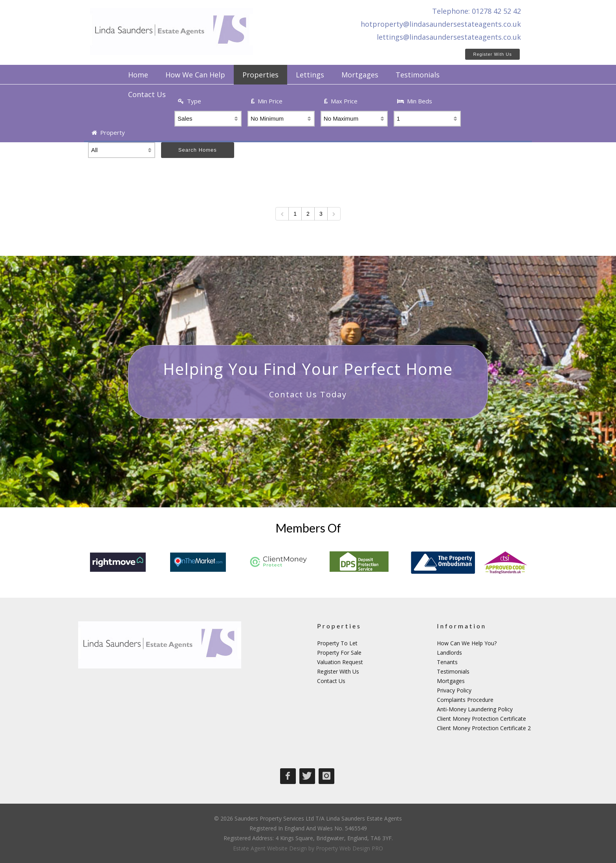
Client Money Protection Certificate (481, 719)
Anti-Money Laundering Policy (475, 709)
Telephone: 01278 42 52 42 (477, 11)
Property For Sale (339, 653)
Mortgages (451, 681)
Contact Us (331, 681)
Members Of (308, 528)
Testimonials (453, 671)
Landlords (449, 653)
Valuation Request (340, 662)
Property (108, 132)
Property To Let (337, 643)
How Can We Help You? (467, 643)
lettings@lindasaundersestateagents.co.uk (449, 37)
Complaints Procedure (465, 700)
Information (462, 626)
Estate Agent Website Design (270, 848)
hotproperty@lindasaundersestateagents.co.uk (441, 24)
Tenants (447, 662)
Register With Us (492, 54)
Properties (339, 626)
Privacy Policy (454, 690)
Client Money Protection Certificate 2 (484, 728)
